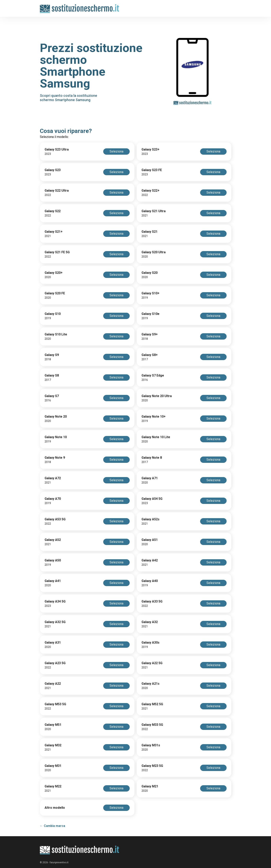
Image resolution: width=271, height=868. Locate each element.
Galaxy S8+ (150, 355)
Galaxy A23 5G (55, 663)
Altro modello (55, 808)
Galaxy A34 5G (55, 601)
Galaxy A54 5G (152, 499)
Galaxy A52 (53, 540)
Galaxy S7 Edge (153, 375)
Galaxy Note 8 (152, 458)
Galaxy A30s (151, 643)
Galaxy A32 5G (55, 622)
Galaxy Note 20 (56, 417)
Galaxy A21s (151, 684)
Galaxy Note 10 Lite (156, 437)
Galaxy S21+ (54, 232)
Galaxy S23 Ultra (57, 149)
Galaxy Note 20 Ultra (157, 396)
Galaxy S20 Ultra (154, 252)
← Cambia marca (53, 826)
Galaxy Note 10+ (154, 417)
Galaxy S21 (150, 232)
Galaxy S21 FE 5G (57, 252)
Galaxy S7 (52, 396)
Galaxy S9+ (150, 334)
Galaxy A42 (150, 560)
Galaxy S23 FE (152, 170)
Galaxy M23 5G (152, 766)
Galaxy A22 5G (152, 663)
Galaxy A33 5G (152, 601)
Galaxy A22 (53, 684)
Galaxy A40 (150, 581)
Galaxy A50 (53, 560)
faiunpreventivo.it (59, 862)
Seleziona (116, 151)
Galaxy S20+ (54, 273)
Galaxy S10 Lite (56, 334)
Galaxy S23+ (151, 149)
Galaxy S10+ (151, 293)
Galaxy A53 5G (55, 519)
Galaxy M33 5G (152, 725)
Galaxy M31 (53, 766)
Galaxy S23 (53, 170)
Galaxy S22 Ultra (57, 191)
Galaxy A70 (53, 499)
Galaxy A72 (53, 478)
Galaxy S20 (150, 273)
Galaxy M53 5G (55, 704)
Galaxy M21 (150, 786)
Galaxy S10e (151, 314)
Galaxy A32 (150, 622)
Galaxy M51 (53, 725)
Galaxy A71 (150, 478)
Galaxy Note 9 (55, 458)
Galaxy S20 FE (55, 293)
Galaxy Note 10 (56, 437)
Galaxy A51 (150, 540)
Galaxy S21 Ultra (154, 211)
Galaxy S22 (53, 211)
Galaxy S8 (52, 375)
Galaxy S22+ (151, 191)
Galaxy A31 (53, 643)
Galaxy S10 (53, 314)
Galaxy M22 (53, 786)
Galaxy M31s (151, 745)
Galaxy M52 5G (152, 704)
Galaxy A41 (53, 581)
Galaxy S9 (52, 355)
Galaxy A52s (151, 519)
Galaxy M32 (53, 745)
